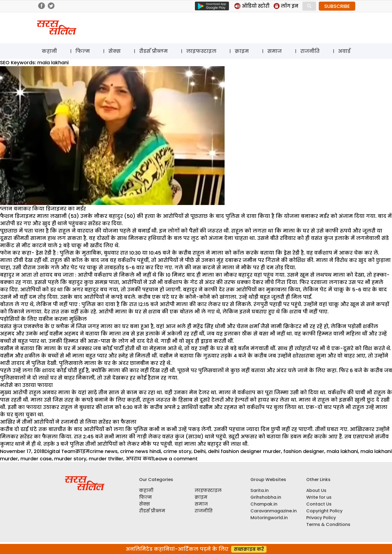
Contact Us (319, 504)
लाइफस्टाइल (201, 51)
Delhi (200, 451)
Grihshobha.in (266, 497)
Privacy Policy (321, 518)
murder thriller (106, 459)
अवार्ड (344, 51)
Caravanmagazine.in (274, 511)
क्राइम (242, 51)
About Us (316, 490)
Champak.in (264, 504)
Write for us (319, 497)
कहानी (49, 51)
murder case (36, 459)
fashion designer (304, 451)
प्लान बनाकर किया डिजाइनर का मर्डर (43, 209)
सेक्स (114, 51)
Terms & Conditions (328, 524)
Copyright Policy (324, 511)
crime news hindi (140, 451)
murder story (70, 459)
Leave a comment (175, 459)
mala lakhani (342, 451)
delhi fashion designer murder (244, 451)
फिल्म (83, 51)
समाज (275, 51)
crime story (177, 451)
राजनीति (310, 51)
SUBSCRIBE (337, 6)
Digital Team (60, 451)
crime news (104, 451)
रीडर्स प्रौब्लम (153, 51)
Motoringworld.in (269, 518)
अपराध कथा (140, 459)
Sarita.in (260, 490)
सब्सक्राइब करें (249, 549)
